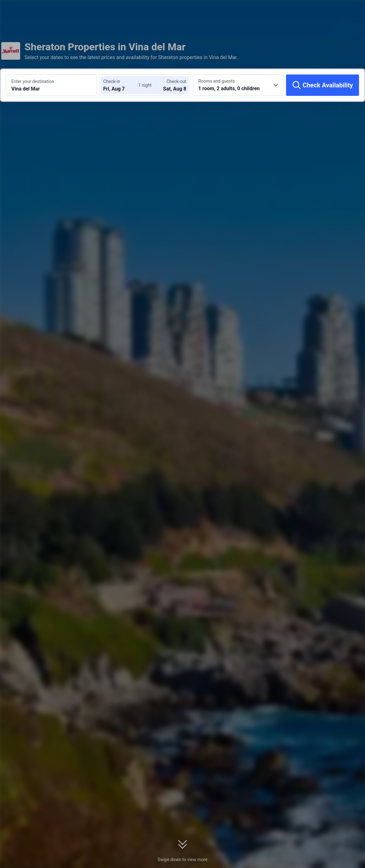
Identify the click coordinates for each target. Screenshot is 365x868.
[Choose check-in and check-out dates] (122, 85)
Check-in (112, 81)
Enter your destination (33, 81)
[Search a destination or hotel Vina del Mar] (51, 85)
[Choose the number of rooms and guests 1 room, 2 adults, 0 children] (238, 85)
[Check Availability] (323, 85)
